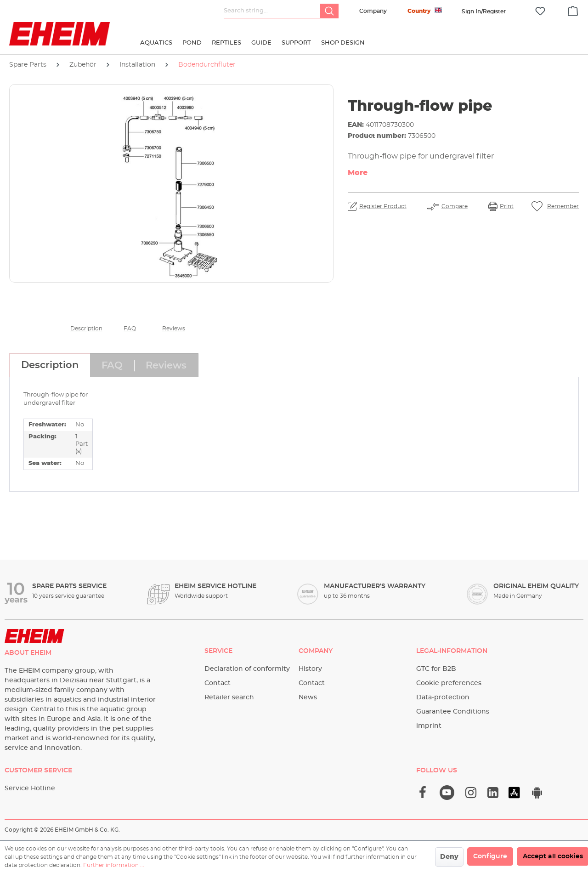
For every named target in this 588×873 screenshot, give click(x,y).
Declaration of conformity (247, 669)
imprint (429, 726)
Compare (455, 206)
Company (373, 11)
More (358, 173)
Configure (490, 856)
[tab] (50, 365)
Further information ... (114, 865)
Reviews (174, 329)
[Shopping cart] (573, 10)
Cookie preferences (449, 683)
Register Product (383, 206)
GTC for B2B (436, 669)
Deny (449, 857)
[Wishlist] (540, 11)
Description (86, 329)
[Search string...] (272, 11)
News (308, 697)
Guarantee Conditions (453, 712)
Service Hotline (30, 788)
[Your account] (484, 11)
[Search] (329, 11)
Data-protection (443, 697)
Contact (218, 683)
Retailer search (229, 697)
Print (507, 206)
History (310, 669)
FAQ (130, 329)
